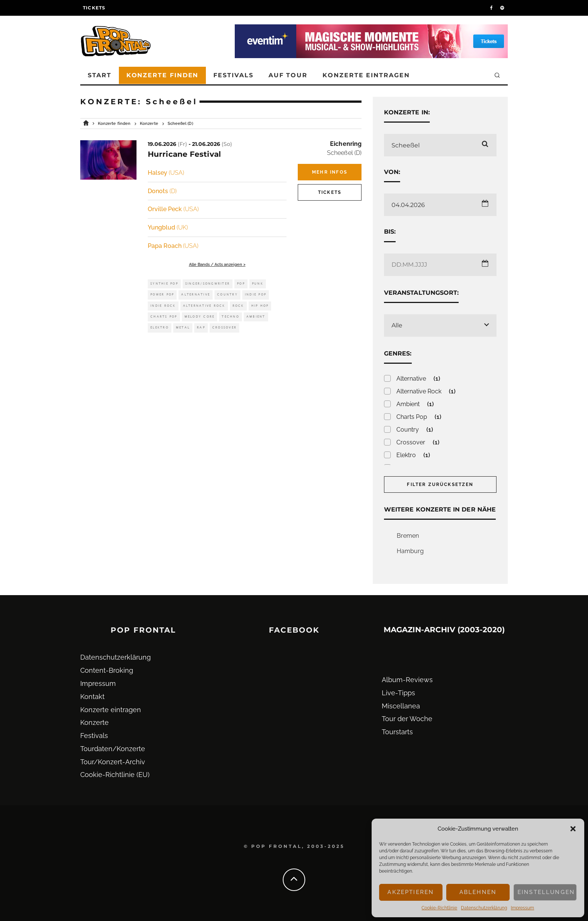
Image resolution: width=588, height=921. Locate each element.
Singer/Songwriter (208, 284)
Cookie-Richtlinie (439, 908)
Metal (183, 328)
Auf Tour (288, 75)
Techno (230, 317)
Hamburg (410, 551)
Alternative (196, 295)
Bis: (390, 232)
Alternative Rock (204, 306)
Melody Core (200, 317)
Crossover (224, 328)
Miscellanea (401, 706)
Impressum (522, 908)
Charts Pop (164, 317)
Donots (162, 191)
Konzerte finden (163, 75)
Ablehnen (478, 892)
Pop (241, 284)
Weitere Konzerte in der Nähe (440, 509)
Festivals (233, 75)
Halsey (166, 173)
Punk (258, 284)
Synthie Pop (164, 284)
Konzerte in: (407, 112)
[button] (573, 829)
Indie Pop (256, 295)
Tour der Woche (407, 719)
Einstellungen (546, 892)
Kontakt (92, 697)
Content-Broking (107, 670)
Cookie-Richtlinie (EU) (115, 775)
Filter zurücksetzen (440, 484)
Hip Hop (260, 306)
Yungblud (168, 227)
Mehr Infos (330, 172)
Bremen (408, 536)
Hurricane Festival (184, 154)
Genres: (398, 353)
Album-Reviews (407, 680)
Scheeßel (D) (344, 153)
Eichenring (346, 144)
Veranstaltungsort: (421, 293)
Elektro (160, 328)
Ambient (256, 317)
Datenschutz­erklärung (484, 908)
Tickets (94, 8)
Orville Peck (173, 209)
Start (100, 75)
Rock (238, 306)
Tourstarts (397, 732)
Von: (392, 172)
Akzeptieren (411, 892)
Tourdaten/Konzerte (113, 749)
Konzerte (94, 722)
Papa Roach (173, 246)
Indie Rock (163, 306)
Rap (201, 328)
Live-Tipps (398, 693)
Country (227, 295)
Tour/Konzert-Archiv (113, 762)
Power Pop (162, 295)
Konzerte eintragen (366, 75)
